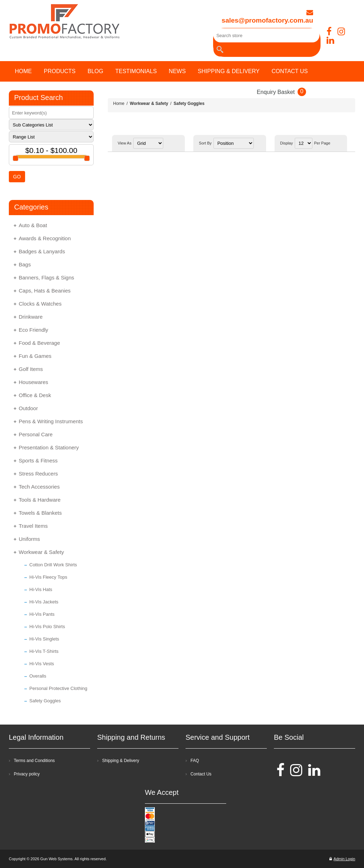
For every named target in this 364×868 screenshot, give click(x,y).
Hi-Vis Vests (42, 664)
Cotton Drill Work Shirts (53, 565)
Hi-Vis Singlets (44, 639)
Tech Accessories (39, 487)
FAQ (195, 761)
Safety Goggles (45, 701)
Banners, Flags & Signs (46, 277)
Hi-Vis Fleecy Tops (48, 577)
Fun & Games (35, 356)
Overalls (38, 676)
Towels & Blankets (40, 513)
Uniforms (29, 539)
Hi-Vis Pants (42, 614)
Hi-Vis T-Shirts (44, 651)
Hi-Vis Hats (41, 589)
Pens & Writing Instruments (51, 421)
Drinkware (31, 317)
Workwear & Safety (41, 552)
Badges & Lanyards (42, 251)
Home (119, 104)
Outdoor (28, 408)
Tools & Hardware (40, 500)
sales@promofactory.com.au (267, 17)
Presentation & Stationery (49, 447)
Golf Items (31, 369)
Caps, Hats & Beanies (45, 291)
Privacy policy (27, 774)
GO (17, 177)
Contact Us (201, 774)
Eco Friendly (33, 330)
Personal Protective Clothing (58, 688)
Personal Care (36, 434)
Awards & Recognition (45, 238)
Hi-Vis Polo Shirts (47, 627)
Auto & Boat (33, 225)
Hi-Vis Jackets (44, 602)
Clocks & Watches (40, 304)
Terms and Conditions (34, 761)
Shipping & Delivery (121, 761)
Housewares (33, 382)
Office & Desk (35, 395)
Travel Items (33, 526)
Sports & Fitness (38, 460)
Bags (25, 264)
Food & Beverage (39, 343)
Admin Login (342, 859)
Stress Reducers (38, 474)
